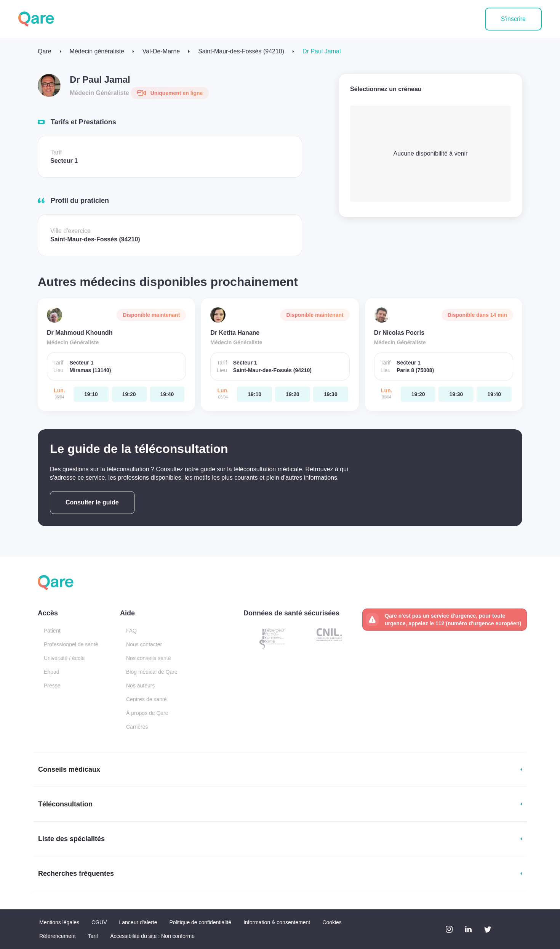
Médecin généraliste (97, 51)
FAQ (131, 631)
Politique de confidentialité (200, 922)
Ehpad (51, 672)
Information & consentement (277, 922)
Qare (45, 51)
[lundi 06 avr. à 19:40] (167, 394)
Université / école (64, 658)
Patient (52, 631)
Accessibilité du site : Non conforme (152, 936)
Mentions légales (59, 922)
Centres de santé (146, 699)
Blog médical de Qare (152, 672)
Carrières (137, 727)
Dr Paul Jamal (322, 51)
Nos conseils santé (149, 658)
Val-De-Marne (161, 51)
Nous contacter (144, 644)
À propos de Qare (147, 713)
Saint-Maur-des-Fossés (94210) (241, 51)
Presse (52, 686)
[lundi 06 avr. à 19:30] (331, 394)
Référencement (58, 936)
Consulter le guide (92, 502)
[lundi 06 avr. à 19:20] (129, 394)
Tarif (93, 936)
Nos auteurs (140, 686)
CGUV (99, 922)
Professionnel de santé (71, 644)
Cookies (332, 922)
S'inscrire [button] (513, 19)
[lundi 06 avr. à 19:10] (91, 394)
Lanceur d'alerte (138, 922)
